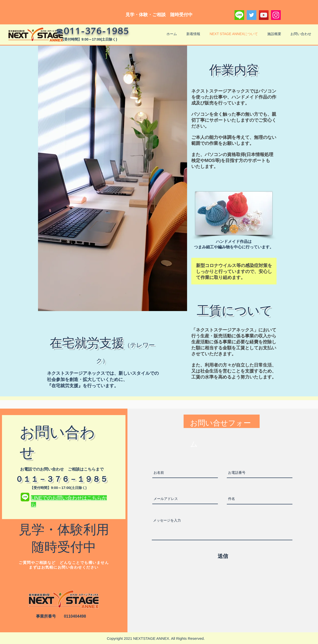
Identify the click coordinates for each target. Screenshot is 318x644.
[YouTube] (264, 15)
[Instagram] (276, 15)
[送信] (223, 556)
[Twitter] (252, 15)
